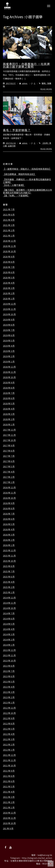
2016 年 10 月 (9, 498)
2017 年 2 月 (9, 477)
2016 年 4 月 (9, 529)
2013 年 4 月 (9, 687)
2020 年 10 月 (9, 251)
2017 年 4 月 (9, 472)
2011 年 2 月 (9, 802)
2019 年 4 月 (9, 346)
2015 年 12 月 (9, 550)
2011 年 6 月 (9, 781)
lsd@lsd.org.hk (45, 855)
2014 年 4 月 (9, 629)
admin (22, 83)
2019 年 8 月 (9, 325)
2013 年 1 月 (9, 703)
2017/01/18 (9, 143)
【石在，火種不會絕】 (14, 185)
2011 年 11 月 (9, 760)
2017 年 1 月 (9, 482)
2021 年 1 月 (9, 236)
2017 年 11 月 (9, 435)
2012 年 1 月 (9, 750)
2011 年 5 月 (9, 787)
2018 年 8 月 (9, 388)
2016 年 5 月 (9, 524)
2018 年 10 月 (9, 377)
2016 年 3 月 (9, 535)
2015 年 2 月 (9, 587)
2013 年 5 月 (9, 682)
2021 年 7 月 (9, 209)
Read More (46, 89)
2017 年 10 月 (9, 440)
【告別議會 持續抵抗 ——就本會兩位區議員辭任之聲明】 (27, 181)
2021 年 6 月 (9, 215)
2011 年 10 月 (9, 766)
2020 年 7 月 (9, 267)
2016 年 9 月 (9, 503)
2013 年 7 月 (9, 671)
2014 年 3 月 (9, 634)
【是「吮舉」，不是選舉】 (16, 196)
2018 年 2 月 (9, 419)
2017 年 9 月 (9, 446)
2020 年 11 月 (9, 246)
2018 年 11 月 (9, 372)
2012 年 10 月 (9, 713)
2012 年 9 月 (9, 718)
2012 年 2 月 (9, 745)
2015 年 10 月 (9, 561)
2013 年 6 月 (9, 676)
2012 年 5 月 (9, 729)
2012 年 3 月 (9, 739)
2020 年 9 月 (9, 257)
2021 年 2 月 (9, 230)
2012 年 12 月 (9, 708)
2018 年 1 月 (9, 425)
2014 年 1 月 (9, 645)
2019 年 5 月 (9, 341)
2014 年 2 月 (9, 640)
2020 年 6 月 (9, 272)
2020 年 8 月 (9, 262)
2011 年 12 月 (9, 755)
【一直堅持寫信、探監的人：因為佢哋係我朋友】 (27, 169)
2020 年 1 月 (9, 299)
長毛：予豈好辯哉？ (17, 130)
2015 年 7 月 (9, 571)
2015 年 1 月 (9, 592)
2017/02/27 (9, 83)
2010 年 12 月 (9, 813)
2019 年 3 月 (9, 351)
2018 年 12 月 (9, 367)
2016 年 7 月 (9, 514)
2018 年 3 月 (9, 414)
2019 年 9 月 (9, 320)
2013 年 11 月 (9, 655)
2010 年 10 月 (9, 823)
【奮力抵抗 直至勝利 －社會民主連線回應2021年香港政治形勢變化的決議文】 (27, 191)
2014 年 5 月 (9, 624)
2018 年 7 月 (9, 393)
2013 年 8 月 (9, 666)
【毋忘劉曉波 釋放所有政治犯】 (19, 174)
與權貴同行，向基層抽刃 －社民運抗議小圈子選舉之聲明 (26, 65)
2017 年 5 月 (9, 466)
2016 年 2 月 (9, 540)
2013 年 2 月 (9, 697)
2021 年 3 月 (9, 225)
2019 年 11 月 (9, 309)
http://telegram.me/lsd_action (37, 858)
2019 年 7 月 (9, 330)
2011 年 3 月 (9, 797)
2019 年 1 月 (9, 362)
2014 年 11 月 (9, 603)
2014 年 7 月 (9, 613)
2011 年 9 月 (9, 771)
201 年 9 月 (8, 829)
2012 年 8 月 (9, 724)
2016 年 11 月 (9, 493)
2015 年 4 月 (9, 582)
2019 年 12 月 (9, 304)
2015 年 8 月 (9, 566)
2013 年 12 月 (9, 650)
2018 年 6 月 (9, 398)
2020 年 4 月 (9, 283)
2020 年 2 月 (9, 293)
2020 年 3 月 (9, 288)
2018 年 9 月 (9, 383)
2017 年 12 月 (9, 430)
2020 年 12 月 (9, 241)
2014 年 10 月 (9, 608)
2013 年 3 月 (9, 692)
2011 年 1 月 (9, 808)
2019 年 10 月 (9, 314)
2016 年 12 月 (9, 487)
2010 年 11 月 (9, 818)
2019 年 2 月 (9, 356)
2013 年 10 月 (9, 661)
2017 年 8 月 (9, 451)
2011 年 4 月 (9, 792)
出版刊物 (12, 146)
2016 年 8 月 (9, 508)
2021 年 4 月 (9, 220)
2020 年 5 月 (9, 278)
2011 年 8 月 (9, 776)
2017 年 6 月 (9, 461)
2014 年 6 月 (9, 619)
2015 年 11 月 (9, 556)
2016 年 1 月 (9, 545)
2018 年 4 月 (9, 409)
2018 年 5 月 (9, 404)
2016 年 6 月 (9, 519)
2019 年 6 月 (9, 335)
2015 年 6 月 (9, 577)
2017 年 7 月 (9, 456)
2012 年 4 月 (9, 734)
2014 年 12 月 (9, 598)
